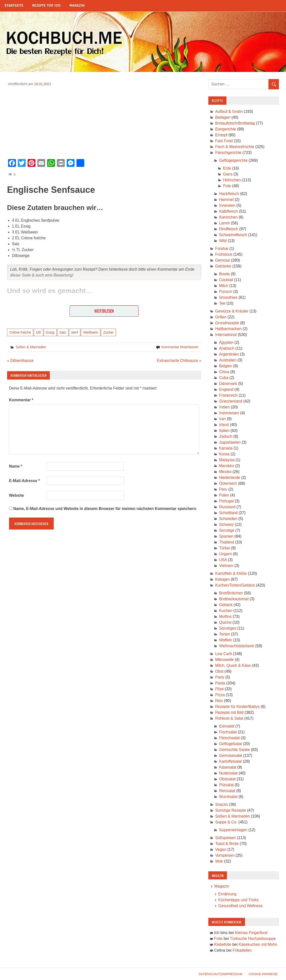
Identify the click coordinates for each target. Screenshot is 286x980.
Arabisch (227, 348)
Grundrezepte (227, 323)
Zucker (109, 332)
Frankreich (228, 395)
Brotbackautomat (234, 599)
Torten (224, 634)
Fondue (222, 248)
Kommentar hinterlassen (180, 347)
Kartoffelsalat (230, 761)
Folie (218, 939)
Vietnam (226, 566)
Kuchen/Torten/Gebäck (235, 585)
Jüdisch (226, 436)
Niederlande (230, 478)
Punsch (226, 292)
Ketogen (222, 579)
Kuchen (226, 611)
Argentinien (229, 354)
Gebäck (226, 605)
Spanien (226, 536)
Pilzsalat (226, 785)
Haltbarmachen (228, 329)
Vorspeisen (225, 855)
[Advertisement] (104, 121)
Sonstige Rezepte (231, 810)
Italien (224, 431)
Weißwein (91, 332)
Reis (219, 701)
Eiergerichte (226, 129)
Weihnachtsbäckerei (237, 646)
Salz (63, 332)
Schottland (228, 513)
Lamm (224, 223)
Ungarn (225, 554)
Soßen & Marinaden (31, 347)
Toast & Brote (227, 844)
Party (220, 677)
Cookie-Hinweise (263, 974)
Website (16, 495)
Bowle (224, 274)
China (224, 372)
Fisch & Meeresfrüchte (235, 147)
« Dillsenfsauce (20, 361)
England (226, 389)
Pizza (220, 695)
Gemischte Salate (234, 750)
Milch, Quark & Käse (233, 665)
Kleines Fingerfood (251, 933)
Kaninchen (228, 217)
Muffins (225, 617)
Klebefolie (223, 944)
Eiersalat (227, 726)
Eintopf (221, 135)
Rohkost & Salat (229, 718)
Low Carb (223, 654)
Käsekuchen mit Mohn (258, 944)
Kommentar (21, 400)
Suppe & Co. (226, 822)
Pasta (220, 683)
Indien (224, 407)
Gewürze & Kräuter (232, 311)
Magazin (77, 6)
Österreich (228, 483)
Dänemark (228, 384)
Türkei (224, 548)
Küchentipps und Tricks (238, 900)
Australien (228, 360)
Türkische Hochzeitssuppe (253, 939)
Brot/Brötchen (231, 593)
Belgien (226, 366)
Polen (224, 495)
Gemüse (222, 260)
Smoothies (228, 297)
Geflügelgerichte (233, 160)
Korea (224, 454)
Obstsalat (227, 779)
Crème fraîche (20, 332)
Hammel (226, 200)
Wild (223, 241)
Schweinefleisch (233, 235)
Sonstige (227, 530)
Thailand (227, 542)
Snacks (222, 804)
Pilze (219, 689)
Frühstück (224, 254)
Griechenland (231, 401)
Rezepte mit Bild (229, 712)
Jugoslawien (230, 442)
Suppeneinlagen (233, 830)
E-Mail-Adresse (24, 481)
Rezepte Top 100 (46, 6)
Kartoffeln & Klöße (231, 573)
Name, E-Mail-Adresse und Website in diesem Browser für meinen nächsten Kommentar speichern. (105, 509)
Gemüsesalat (231, 755)
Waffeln (226, 640)
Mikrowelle (224, 660)
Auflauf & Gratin (229, 111)
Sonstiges (228, 628)
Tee (222, 303)
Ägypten (226, 342)
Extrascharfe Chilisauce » (179, 361)
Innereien (227, 205)
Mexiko (225, 472)
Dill (38, 332)
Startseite (14, 6)
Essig (50, 332)
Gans (228, 174)
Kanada (226, 448)
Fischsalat (228, 732)
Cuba (224, 378)
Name (16, 466)
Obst (219, 671)
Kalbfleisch (228, 211)
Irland (224, 425)
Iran (222, 419)
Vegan (221, 849)
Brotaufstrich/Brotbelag (235, 123)
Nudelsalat (228, 773)
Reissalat (227, 791)
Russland (227, 507)
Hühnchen (232, 180)
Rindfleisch (229, 229)
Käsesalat (228, 767)
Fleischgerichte (228, 153)
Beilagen (223, 117)
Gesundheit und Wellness (240, 906)
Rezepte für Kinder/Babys (237, 707)
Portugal (226, 501)
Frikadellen (242, 950)
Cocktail (226, 280)
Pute (227, 186)
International (226, 335)
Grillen (221, 317)
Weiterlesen (104, 311)
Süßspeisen (226, 838)
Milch (224, 286)
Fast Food (224, 141)
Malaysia (227, 460)
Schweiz (226, 525)
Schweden (228, 519)
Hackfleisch (229, 194)
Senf (75, 332)
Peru (223, 489)
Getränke (223, 266)
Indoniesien (229, 413)
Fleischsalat (229, 738)
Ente (227, 168)
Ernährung (227, 894)
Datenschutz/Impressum (221, 974)
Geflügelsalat (230, 744)
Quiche (225, 622)
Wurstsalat (228, 797)
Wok (219, 861)
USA (223, 560)
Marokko (227, 466)
